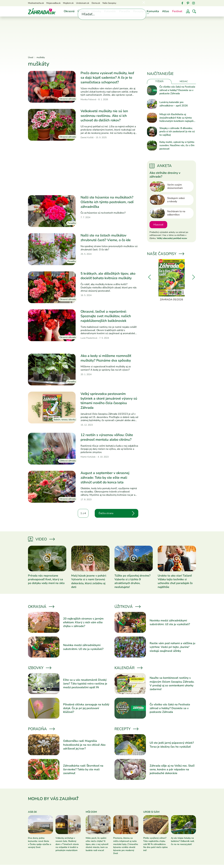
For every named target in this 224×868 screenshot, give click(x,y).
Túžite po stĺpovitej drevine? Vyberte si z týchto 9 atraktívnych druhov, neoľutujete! (132, 581)
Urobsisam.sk (83, 3)
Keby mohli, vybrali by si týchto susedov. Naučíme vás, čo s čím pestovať (177, 145)
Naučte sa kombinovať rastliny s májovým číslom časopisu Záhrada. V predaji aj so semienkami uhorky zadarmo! (172, 683)
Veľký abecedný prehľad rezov (172, 238)
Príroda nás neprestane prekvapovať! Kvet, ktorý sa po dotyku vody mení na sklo (46, 579)
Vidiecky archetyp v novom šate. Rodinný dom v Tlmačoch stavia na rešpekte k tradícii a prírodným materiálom (67, 844)
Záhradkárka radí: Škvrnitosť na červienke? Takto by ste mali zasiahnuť (83, 769)
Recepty (138, 11)
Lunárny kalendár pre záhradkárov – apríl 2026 (174, 104)
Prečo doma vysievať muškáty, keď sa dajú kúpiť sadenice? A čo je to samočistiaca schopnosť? (107, 78)
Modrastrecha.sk (36, 3)
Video (41, 539)
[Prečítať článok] (52, 87)
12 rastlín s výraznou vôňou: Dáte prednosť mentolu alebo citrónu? (107, 437)
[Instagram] (194, 3)
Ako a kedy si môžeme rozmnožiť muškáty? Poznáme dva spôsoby (106, 358)
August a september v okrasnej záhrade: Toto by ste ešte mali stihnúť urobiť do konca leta (105, 478)
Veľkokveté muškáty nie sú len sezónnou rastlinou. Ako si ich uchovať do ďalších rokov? (104, 116)
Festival (177, 11)
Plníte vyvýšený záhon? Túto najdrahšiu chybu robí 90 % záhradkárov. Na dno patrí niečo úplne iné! (155, 844)
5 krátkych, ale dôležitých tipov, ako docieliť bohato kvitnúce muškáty (108, 276)
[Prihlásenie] (188, 11)
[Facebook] (182, 3)
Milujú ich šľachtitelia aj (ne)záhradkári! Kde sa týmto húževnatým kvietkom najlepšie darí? (177, 118)
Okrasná (69, 11)
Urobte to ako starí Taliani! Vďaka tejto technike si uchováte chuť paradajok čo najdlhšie (175, 581)
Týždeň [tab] (159, 81)
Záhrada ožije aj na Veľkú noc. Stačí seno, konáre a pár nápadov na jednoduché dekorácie (172, 769)
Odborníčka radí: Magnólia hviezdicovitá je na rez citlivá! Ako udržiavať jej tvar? (84, 745)
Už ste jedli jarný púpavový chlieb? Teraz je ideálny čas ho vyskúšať (172, 745)
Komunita (153, 11)
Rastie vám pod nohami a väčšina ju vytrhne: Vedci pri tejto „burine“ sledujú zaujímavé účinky (172, 647)
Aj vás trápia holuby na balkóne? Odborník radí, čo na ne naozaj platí (183, 841)
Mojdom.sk (68, 3)
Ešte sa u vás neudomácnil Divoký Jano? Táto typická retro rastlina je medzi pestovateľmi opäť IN (85, 684)
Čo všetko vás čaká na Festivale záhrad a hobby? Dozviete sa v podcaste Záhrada (177, 90)
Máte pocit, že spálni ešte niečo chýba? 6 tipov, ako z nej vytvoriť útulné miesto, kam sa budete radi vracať (97, 844)
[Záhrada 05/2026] (171, 280)
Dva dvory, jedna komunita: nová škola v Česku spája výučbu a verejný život (40, 843)
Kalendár (110, 11)
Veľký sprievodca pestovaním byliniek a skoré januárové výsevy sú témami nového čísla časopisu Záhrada (109, 401)
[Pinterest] (188, 3)
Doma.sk (96, 3)
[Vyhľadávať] (194, 11)
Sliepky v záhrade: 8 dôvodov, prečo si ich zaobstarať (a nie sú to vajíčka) (177, 132)
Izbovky (96, 11)
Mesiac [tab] (184, 81)
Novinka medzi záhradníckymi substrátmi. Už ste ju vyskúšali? (83, 647)
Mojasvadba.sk (53, 3)
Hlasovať (158, 225)
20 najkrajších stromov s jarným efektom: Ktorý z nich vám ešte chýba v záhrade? (83, 622)
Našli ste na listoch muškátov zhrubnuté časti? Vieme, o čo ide (106, 238)
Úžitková (83, 11)
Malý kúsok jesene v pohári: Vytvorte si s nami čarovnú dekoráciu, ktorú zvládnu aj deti (89, 581)
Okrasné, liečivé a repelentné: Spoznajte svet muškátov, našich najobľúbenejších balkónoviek (106, 316)
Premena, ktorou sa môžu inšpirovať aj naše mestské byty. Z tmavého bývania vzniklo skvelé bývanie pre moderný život (126, 846)
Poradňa (125, 11)
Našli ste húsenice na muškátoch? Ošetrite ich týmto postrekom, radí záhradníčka (107, 202)
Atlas (166, 11)
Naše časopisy (109, 3)
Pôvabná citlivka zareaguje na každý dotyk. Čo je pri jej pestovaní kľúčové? (86, 708)
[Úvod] (42, 11)
